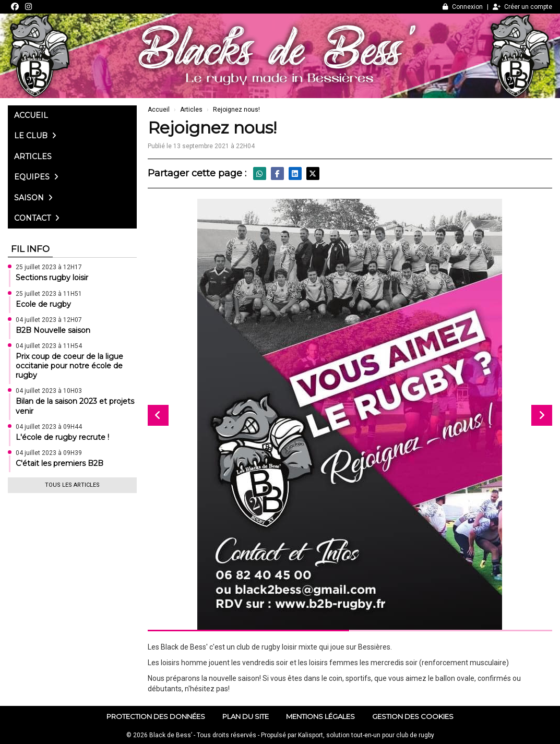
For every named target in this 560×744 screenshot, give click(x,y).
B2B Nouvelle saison (53, 330)
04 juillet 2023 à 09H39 (49, 453)
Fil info (30, 249)
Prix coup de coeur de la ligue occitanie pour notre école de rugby (69, 366)
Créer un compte (522, 7)
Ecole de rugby (43, 304)
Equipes (36, 177)
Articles (33, 157)
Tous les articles (72, 485)
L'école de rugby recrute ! (62, 437)
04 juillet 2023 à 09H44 (49, 427)
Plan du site (246, 716)
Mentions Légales (320, 716)
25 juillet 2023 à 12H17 (49, 267)
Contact (37, 218)
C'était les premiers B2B (59, 463)
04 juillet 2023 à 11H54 (49, 346)
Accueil (31, 115)
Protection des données (156, 716)
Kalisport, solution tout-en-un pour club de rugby (366, 735)
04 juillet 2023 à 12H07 (49, 320)
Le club (35, 136)
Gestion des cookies (413, 716)
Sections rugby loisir (52, 278)
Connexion (463, 7)
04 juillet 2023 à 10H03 (49, 391)
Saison (33, 198)
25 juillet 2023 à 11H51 (49, 294)
